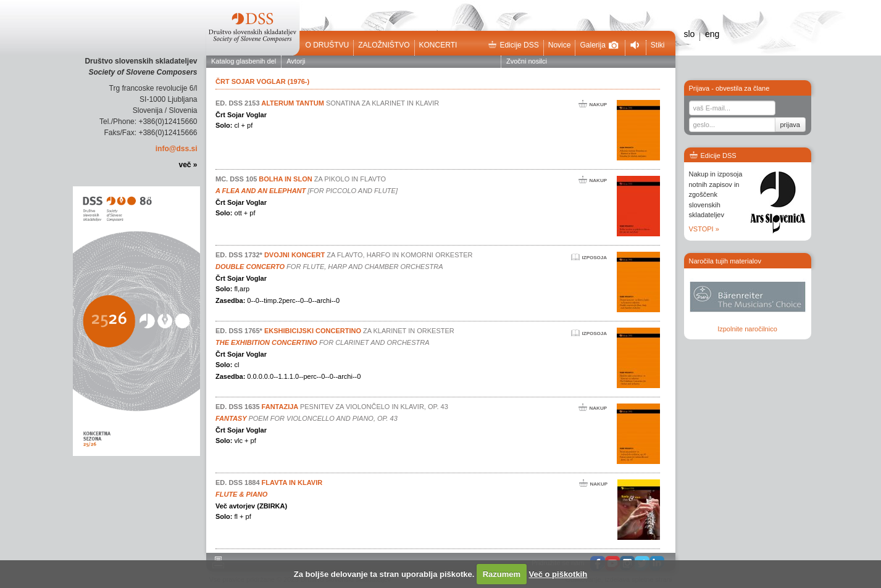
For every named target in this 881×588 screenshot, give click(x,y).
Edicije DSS (513, 45)
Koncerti (438, 45)
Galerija (599, 45)
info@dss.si (177, 149)
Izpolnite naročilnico (747, 329)
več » (188, 165)
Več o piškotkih (558, 574)
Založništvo (384, 45)
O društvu (328, 45)
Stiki (658, 45)
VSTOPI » (704, 229)
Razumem (502, 574)
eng (712, 34)
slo (690, 34)
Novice (560, 45)
